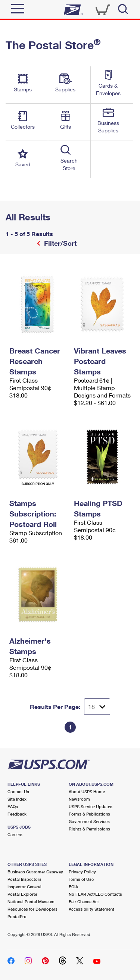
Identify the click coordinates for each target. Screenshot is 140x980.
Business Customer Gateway (35, 872)
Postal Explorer (22, 894)
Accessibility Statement (91, 909)
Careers (15, 834)
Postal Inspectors (24, 879)
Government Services (89, 821)
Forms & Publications (89, 814)
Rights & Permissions (89, 829)
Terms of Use (81, 879)
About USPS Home (87, 791)
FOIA (73, 887)
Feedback (17, 814)
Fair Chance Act (84, 902)
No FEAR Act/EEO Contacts (95, 894)
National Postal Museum (31, 902)
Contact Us (18, 791)
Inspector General (24, 887)
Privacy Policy (82, 872)
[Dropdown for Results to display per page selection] (97, 707)
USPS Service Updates (91, 806)
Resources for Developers (32, 909)
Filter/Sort (59, 243)
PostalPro (17, 916)
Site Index (17, 799)
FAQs (13, 806)
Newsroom (79, 799)
